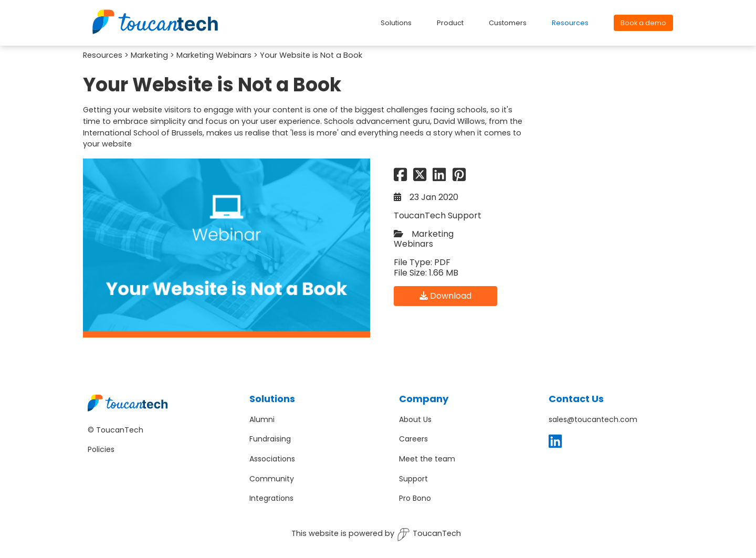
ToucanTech (429, 535)
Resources (103, 55)
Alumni (262, 419)
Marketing (149, 55)
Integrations (271, 498)
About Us (415, 419)
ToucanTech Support (438, 215)
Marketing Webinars (214, 55)
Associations (272, 459)
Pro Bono (415, 498)
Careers (413, 439)
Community (272, 479)
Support (413, 479)
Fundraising (270, 439)
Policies (101, 449)
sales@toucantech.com (593, 419)
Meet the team (427, 459)
